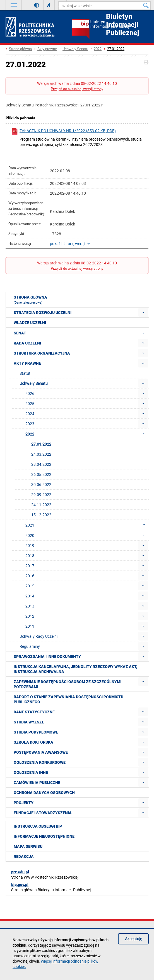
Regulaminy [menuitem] (30, 646)
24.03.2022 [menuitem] (41, 454)
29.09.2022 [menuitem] (41, 494)
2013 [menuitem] (30, 606)
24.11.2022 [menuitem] (41, 505)
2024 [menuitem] (30, 414)
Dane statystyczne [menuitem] (34, 712)
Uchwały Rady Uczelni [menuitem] (38, 636)
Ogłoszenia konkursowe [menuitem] (40, 762)
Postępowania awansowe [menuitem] (41, 752)
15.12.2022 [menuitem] (41, 515)
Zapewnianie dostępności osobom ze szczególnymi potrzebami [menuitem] (68, 684)
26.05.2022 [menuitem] (41, 474)
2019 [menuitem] (30, 545)
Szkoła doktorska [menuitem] (33, 742)
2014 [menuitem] (30, 596)
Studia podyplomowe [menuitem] (36, 732)
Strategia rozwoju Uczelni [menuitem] (43, 313)
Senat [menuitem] (81, 333)
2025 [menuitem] (30, 403)
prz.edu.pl (20, 872)
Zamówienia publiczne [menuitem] (37, 783)
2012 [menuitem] (30, 616)
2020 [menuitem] (87, 535)
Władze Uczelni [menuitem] (30, 323)
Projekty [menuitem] (24, 803)
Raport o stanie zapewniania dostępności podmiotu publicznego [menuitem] (68, 699)
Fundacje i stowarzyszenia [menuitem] (43, 813)
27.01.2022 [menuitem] (41, 444)
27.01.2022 (116, 49)
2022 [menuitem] (87, 434)
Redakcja (24, 856)
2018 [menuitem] (30, 556)
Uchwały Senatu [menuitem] (34, 383)
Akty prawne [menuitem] (27, 363)
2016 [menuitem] (30, 576)
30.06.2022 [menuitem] (41, 484)
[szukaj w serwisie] (100, 6)
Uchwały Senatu (75, 49)
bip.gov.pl (20, 884)
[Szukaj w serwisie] (146, 6)
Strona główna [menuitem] (30, 300)
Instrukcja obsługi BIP (38, 826)
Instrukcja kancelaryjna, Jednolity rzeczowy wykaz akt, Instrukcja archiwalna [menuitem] (75, 669)
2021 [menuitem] (87, 525)
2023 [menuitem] (30, 424)
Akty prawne (47, 49)
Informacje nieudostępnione (44, 836)
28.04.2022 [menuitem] (41, 464)
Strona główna (20, 49)
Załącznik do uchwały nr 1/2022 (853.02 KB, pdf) (63, 131)
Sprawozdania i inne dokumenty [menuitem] (47, 657)
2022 (98, 49)
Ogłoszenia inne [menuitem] (31, 772)
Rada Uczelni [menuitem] (27, 343)
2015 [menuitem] (30, 586)
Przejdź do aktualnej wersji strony (77, 89)
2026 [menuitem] (30, 393)
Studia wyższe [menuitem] (29, 722)
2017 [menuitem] (30, 566)
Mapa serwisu (28, 846)
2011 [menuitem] (30, 626)
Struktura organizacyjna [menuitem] (42, 353)
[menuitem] (143, 312)
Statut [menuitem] (25, 373)
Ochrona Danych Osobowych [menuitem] (44, 793)
